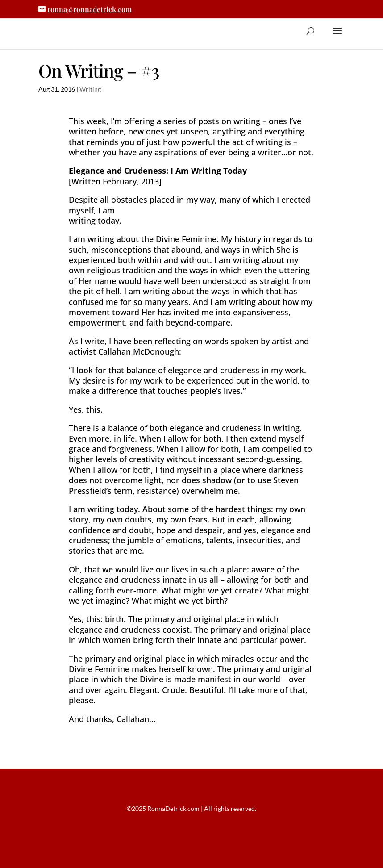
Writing (90, 89)
